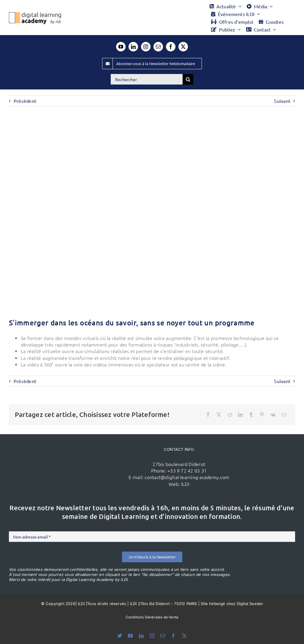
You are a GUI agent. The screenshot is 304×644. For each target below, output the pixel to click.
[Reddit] (230, 415)
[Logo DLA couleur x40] (35, 15)
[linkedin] (133, 47)
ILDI (185, 484)
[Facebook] (208, 415)
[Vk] (273, 415)
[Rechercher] (147, 79)
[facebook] (171, 47)
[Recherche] (188, 79)
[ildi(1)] (78, 451)
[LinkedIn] (240, 415)
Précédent (25, 101)
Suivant (282, 101)
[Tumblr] (251, 415)
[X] (219, 415)
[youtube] (121, 47)
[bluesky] (120, 636)
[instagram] (146, 47)
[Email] (284, 415)
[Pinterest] (262, 415)
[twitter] (183, 47)
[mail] (158, 47)
